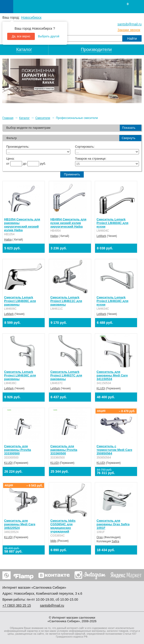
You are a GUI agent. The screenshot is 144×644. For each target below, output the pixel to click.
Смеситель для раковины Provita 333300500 (18, 450)
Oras (100, 537)
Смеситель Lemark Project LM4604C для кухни (112, 223)
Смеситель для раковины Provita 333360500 (64, 450)
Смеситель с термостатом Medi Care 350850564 (114, 450)
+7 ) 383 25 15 (17, 605)
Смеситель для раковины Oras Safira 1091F (113, 524)
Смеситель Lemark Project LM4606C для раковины (20, 301)
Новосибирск (31, 17)
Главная (8, 118)
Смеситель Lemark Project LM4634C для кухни (112, 301)
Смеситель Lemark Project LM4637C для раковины (66, 375)
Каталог (24, 118)
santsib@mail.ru (129, 24)
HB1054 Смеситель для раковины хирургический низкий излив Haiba (22, 225)
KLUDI (101, 388)
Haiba (8, 240)
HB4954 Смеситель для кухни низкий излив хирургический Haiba (68, 223)
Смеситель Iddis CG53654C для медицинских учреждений (63, 526)
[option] (72, 81)
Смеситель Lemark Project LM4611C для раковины (66, 301)
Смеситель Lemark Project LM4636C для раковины (20, 375)
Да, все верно (21, 36)
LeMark (101, 236)
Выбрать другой (49, 36)
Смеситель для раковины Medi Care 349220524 (20, 524)
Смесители (43, 118)
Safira (115, 541)
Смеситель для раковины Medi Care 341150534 (112, 375)
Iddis (53, 541)
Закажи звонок (129, 30)
